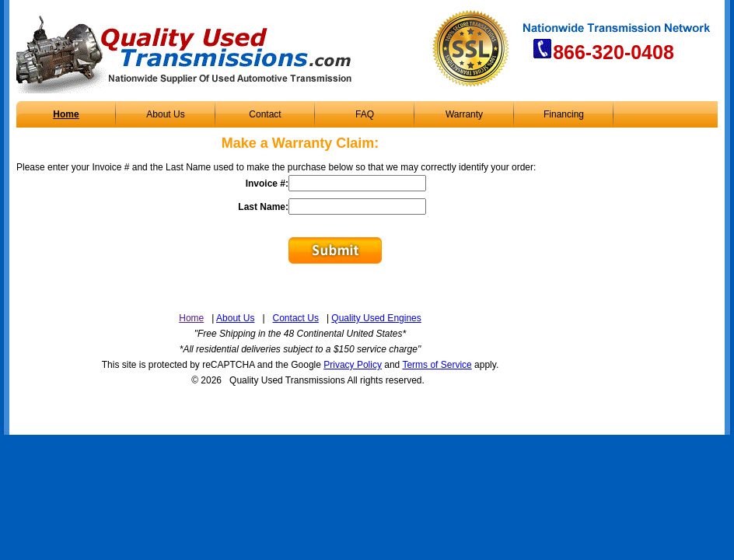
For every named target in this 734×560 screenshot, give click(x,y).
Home (66, 114)
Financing (564, 114)
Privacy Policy (353, 365)
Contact (265, 114)
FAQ (365, 114)
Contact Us (296, 318)
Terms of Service (437, 365)
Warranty (464, 114)
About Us (165, 114)
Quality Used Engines (376, 318)
